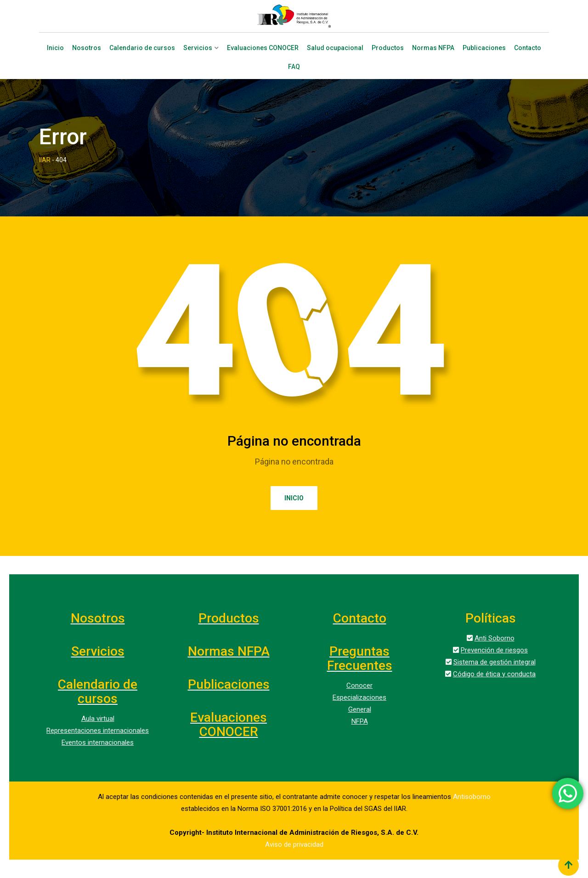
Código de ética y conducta (494, 674)
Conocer (359, 685)
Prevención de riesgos (494, 650)
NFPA (360, 721)
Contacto (528, 48)
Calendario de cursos (142, 48)
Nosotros (87, 48)
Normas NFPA (433, 48)
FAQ (294, 67)
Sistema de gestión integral (495, 662)
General (360, 709)
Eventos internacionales (98, 742)
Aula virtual (98, 719)
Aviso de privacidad (294, 844)
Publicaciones (484, 48)
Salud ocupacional (335, 48)
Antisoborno (472, 797)
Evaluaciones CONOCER (263, 48)
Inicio (55, 48)
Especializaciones (359, 697)
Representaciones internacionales (98, 731)
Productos (388, 48)
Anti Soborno (495, 638)
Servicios (198, 48)
